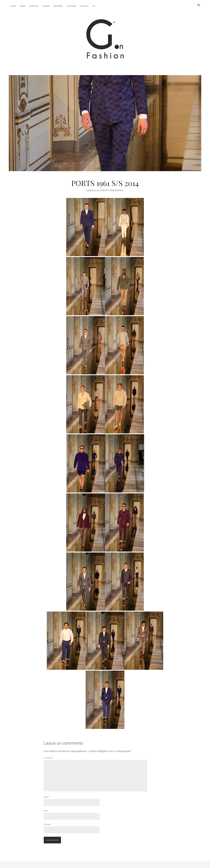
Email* (46, 811)
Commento (48, 758)
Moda (22, 6)
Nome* (46, 797)
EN (94, 6)
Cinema (46, 6)
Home (13, 6)
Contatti (84, 6)
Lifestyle (34, 6)
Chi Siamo (71, 6)
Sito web (47, 824)
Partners (58, 6)
